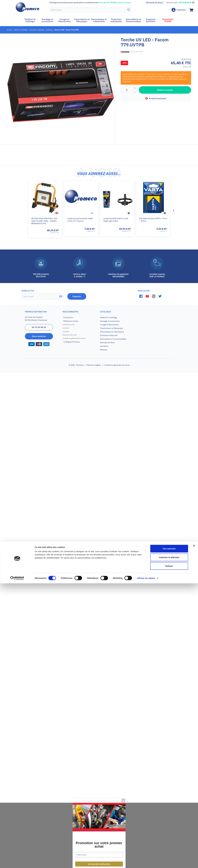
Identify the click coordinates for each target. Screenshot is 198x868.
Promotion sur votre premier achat (99, 443)
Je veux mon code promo (99, 463)
